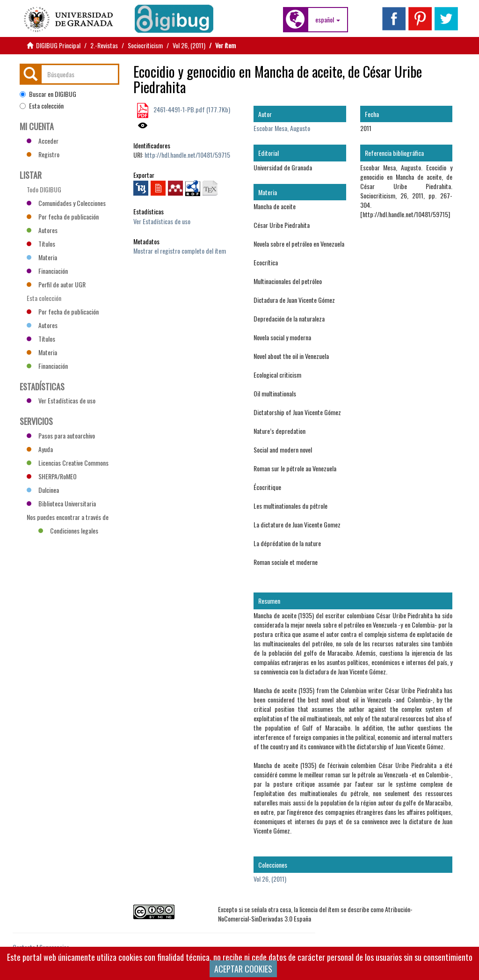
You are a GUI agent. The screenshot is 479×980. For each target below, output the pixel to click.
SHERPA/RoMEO (52, 476)
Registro (43, 154)
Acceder (43, 141)
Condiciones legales (68, 530)
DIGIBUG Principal (58, 45)
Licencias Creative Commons (68, 463)
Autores (42, 230)
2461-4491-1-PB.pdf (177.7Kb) (191, 109)
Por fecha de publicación (63, 216)
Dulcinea (43, 490)
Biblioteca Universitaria (61, 503)
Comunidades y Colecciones (66, 203)
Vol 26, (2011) (189, 45)
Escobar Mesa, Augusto (282, 128)
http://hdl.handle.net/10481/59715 (187, 155)
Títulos (41, 244)
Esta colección (42, 106)
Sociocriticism (145, 45)
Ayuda (40, 449)
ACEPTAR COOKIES (243, 969)
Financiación (47, 271)
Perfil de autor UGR (56, 284)
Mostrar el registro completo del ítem (180, 251)
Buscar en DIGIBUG (48, 94)
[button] (328, 20)
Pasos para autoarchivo (61, 435)
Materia (42, 257)
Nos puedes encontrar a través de (68, 518)
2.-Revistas (104, 45)
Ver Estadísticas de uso (162, 221)
